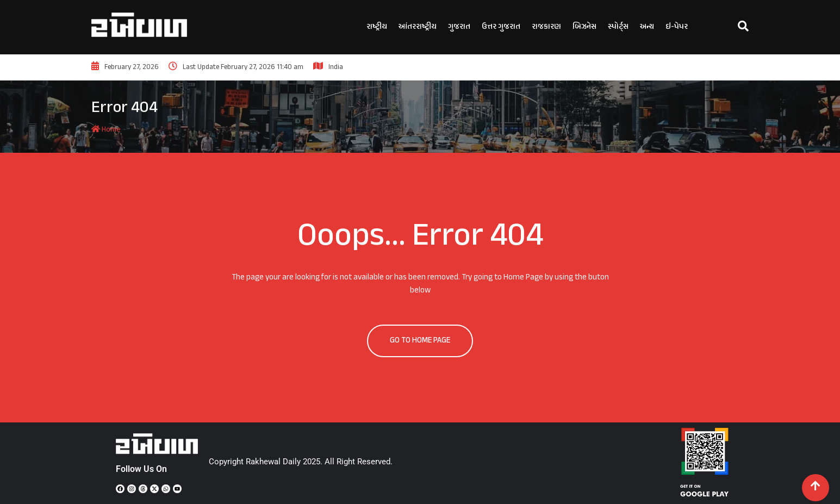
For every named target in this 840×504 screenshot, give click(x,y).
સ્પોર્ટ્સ (618, 27)
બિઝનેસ (584, 27)
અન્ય (647, 27)
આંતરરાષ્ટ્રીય (418, 27)
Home (106, 130)
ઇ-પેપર (677, 27)
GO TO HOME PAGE (420, 341)
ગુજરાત (459, 27)
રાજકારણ (546, 27)
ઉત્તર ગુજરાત (501, 27)
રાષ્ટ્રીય (377, 27)
